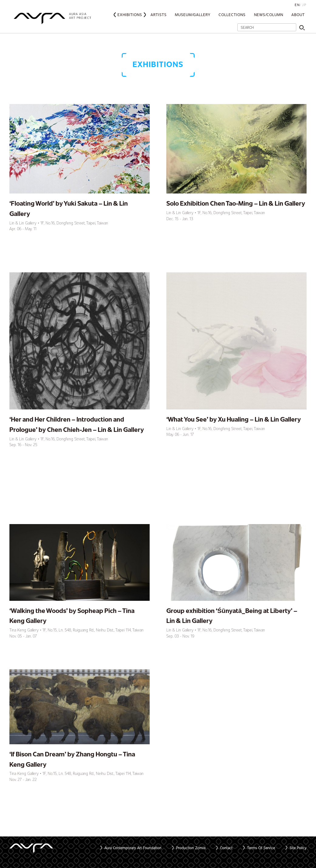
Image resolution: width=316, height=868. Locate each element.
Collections (232, 15)
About (298, 15)
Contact (226, 848)
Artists (159, 15)
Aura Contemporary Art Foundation (133, 848)
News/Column (269, 15)
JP (304, 5)
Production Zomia (191, 848)
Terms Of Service (261, 848)
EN (297, 5)
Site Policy (298, 848)
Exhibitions (130, 15)
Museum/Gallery (193, 15)
